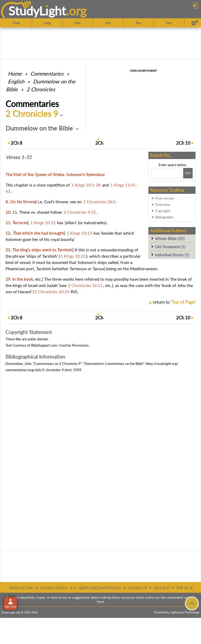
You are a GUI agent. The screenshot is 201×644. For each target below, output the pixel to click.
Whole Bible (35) (170, 239)
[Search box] (167, 173)
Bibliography (164, 217)
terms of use (21, 587)
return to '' (174, 302)
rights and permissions (99, 587)
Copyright (163, 211)
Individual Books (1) (172, 255)
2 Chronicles (41, 89)
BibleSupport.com (44, 345)
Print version (165, 198)
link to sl (184, 587)
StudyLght (37, 11)
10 (183, 143)
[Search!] (188, 173)
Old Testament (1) (170, 247)
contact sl (137, 587)
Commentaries (47, 74)
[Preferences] (195, 23)
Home (15, 74)
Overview (163, 205)
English (16, 81)
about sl (161, 587)
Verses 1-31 (19, 157)
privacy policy (54, 587)
